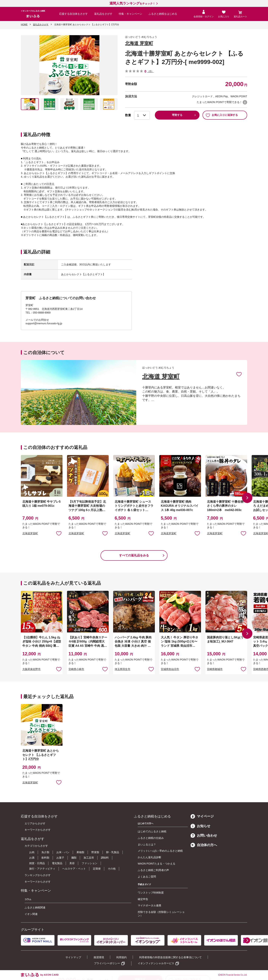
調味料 (105, 858)
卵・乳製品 (113, 852)
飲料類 (45, 858)
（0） (150, 71)
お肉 (32, 852)
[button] (247, 498)
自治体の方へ (204, 845)
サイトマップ (73, 957)
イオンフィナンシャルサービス (156, 963)
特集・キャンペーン (130, 14)
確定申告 (143, 899)
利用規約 (122, 957)
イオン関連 (31, 914)
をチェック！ (132, 4)
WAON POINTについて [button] (245, 102)
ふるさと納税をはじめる (163, 14)
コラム (28, 899)
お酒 (32, 858)
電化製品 (57, 863)
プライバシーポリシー (107, 963)
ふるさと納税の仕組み (151, 838)
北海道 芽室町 (139, 43)
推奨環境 (99, 957)
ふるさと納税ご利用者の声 (153, 870)
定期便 (97, 869)
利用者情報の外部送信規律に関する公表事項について (170, 957)
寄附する (177, 115)
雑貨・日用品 (37, 863)
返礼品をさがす (103, 14)
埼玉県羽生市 (122, 669)
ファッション (90, 863)
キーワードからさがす (38, 830)
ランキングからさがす (38, 875)
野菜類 (95, 852)
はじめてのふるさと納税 (152, 831)
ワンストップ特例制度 (151, 893)
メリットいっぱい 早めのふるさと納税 (160, 851)
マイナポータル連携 (149, 905)
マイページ (202, 816)
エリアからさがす (35, 823)
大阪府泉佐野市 (31, 669)
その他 (112, 869)
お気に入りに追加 (239, 374)
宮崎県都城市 (215, 669)
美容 (72, 863)
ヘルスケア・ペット (74, 869)
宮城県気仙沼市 (170, 669)
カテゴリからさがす (36, 846)
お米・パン (63, 852)
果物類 (80, 852)
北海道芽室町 (30, 533)
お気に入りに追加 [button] (59, 533)
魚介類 (45, 852)
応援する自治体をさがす (74, 14)
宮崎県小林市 (76, 669)
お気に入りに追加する (222, 115)
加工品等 (89, 858)
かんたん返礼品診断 (149, 857)
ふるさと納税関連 (35, 907)
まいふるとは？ (147, 844)
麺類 (74, 858)
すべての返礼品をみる (134, 555)
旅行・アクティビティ (42, 869)
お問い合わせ (204, 836)
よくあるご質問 (147, 877)
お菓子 (60, 858)
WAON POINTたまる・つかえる (157, 864)
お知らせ (200, 826)
